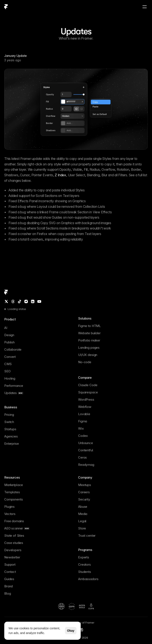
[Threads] (13, 301)
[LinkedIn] (33, 301)
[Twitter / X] (6, 301)
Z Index (60, 175)
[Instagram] (26, 301)
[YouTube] (39, 301)
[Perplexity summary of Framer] (81, 630)
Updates (76, 31)
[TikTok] (20, 301)
